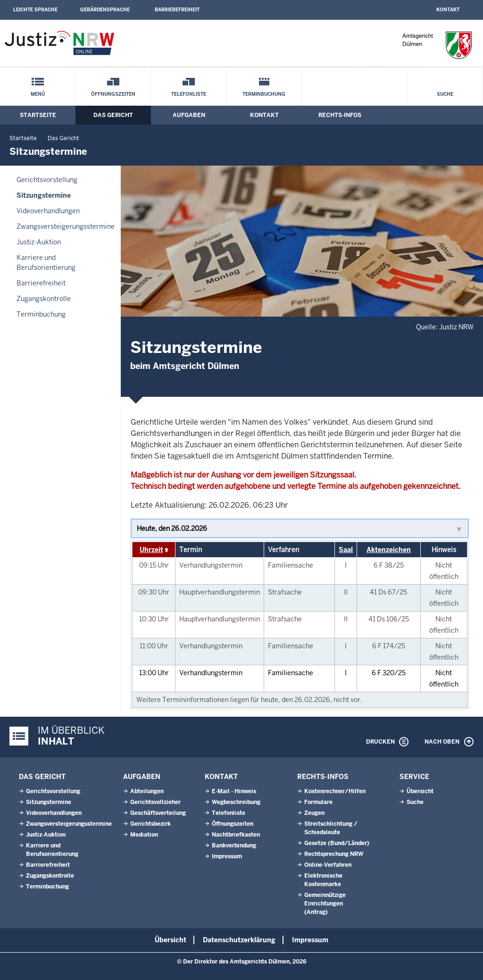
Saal (346, 550)
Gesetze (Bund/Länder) (337, 843)
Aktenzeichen (389, 550)
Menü (38, 94)
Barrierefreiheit (177, 10)
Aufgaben (189, 115)
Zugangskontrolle (44, 299)
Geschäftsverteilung (158, 813)
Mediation (144, 835)
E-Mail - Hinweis (234, 791)
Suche (445, 94)
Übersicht (420, 791)
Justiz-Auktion (39, 242)
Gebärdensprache (105, 10)
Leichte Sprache (35, 10)
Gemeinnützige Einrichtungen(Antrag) (325, 904)
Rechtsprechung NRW (334, 854)
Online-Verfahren (328, 865)
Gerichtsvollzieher (155, 802)
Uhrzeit (151, 550)
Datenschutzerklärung (239, 940)
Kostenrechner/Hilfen (335, 791)
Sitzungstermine (44, 195)
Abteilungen (147, 791)
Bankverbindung (234, 846)
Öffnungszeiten (113, 94)
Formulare (318, 802)
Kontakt (448, 10)
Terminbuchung (264, 94)
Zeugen (314, 813)
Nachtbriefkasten (236, 835)
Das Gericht (113, 115)
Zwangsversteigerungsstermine (66, 226)
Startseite (38, 115)
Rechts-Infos (340, 115)
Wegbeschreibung (236, 802)
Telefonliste (189, 94)
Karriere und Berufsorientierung (46, 263)
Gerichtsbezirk (150, 824)
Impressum (227, 856)
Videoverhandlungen (48, 211)
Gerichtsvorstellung (47, 180)
